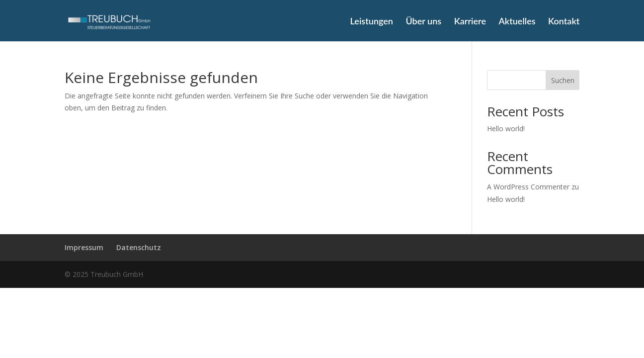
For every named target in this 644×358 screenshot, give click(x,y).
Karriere (470, 22)
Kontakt (564, 22)
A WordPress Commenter (528, 187)
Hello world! (506, 129)
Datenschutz (139, 247)
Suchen (563, 80)
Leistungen (372, 22)
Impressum (84, 247)
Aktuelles (517, 22)
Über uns (423, 22)
